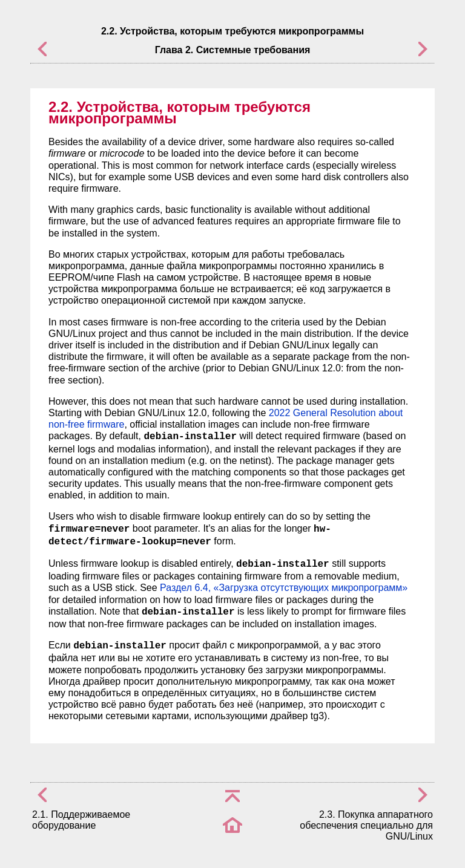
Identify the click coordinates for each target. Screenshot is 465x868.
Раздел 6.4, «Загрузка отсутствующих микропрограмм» (284, 588)
